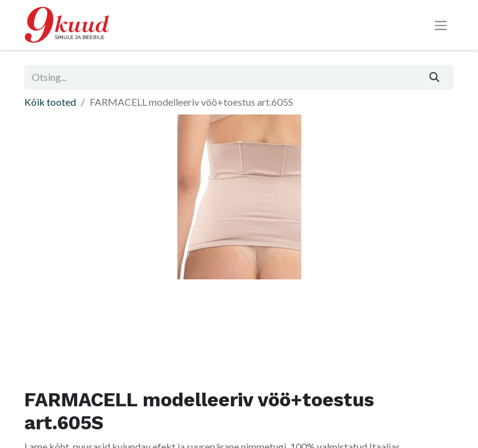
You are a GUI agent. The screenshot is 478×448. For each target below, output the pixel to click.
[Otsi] (435, 77)
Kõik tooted (50, 102)
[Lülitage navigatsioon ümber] (441, 25)
